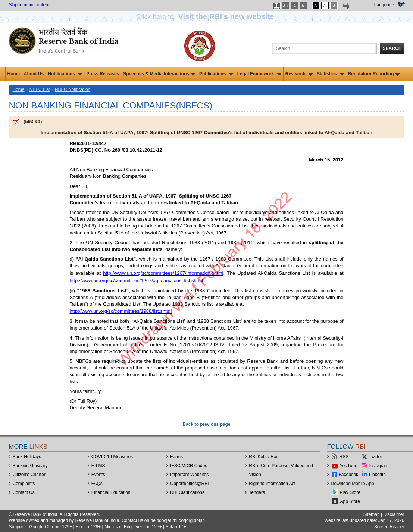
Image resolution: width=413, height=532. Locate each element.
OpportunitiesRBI (190, 484)
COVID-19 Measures (112, 457)
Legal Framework (259, 74)
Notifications (65, 74)
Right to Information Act (272, 484)
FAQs (97, 484)
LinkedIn (377, 475)
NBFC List (40, 89)
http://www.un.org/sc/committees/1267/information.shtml (163, 273)
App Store (350, 501)
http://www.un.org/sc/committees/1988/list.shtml (121, 311)
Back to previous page (206, 424)
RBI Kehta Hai (263, 457)
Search (392, 48)
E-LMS (98, 466)
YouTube (349, 466)
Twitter (376, 457)
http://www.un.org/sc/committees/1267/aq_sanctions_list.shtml (137, 281)
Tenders (257, 492)
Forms (176, 457)
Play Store (350, 492)
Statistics (330, 74)
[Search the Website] (324, 48)
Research (299, 74)
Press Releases (103, 74)
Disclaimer (394, 514)
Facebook (349, 475)
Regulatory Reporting (374, 74)
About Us (34, 74)
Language (384, 5)
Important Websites (189, 475)
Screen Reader (389, 527)
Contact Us (24, 492)
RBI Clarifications (187, 492)
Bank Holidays (27, 457)
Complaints (24, 484)
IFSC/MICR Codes (189, 466)
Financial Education (111, 492)
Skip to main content (29, 5)
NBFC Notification (73, 89)
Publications (216, 74)
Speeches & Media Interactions (159, 74)
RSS (344, 457)
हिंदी (401, 5)
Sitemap (372, 514)
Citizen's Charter (29, 475)
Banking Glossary (30, 466)
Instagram (378, 466)
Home (14, 74)
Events (98, 475)
